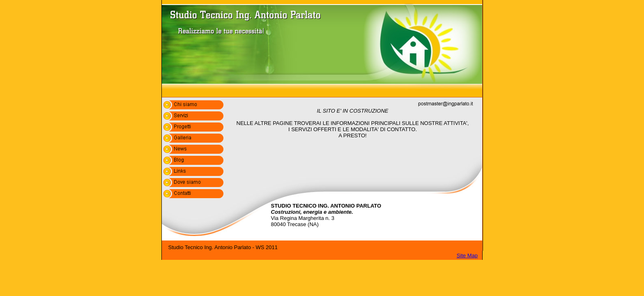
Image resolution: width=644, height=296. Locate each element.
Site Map (467, 256)
